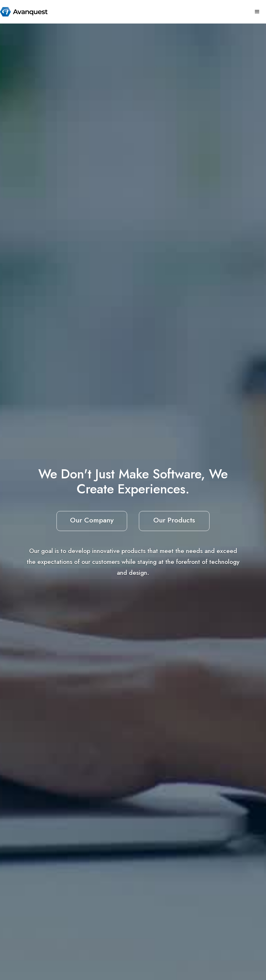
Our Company (92, 520)
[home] (24, 12)
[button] (257, 12)
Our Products (174, 520)
